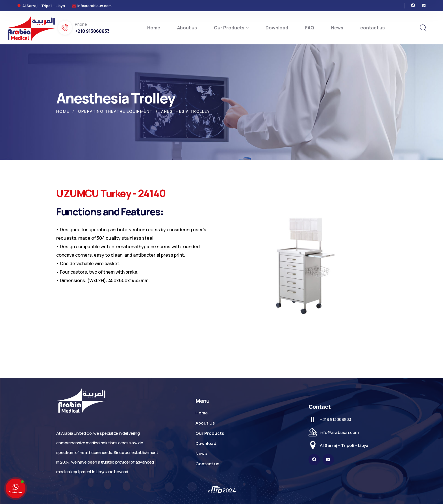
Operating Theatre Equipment (115, 111)
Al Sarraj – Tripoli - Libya (344, 445)
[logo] (31, 27)
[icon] (413, 6)
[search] (423, 28)
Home (63, 111)
